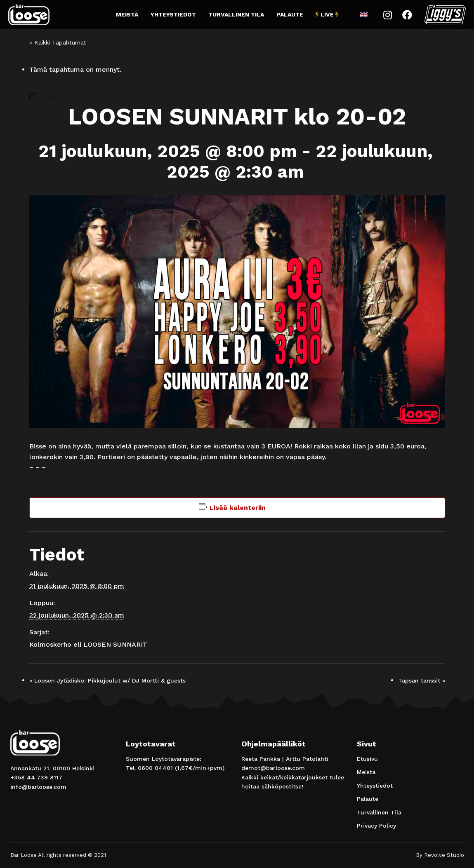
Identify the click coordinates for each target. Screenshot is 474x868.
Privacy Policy (376, 826)
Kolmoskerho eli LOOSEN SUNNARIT (88, 644)
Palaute (290, 14)
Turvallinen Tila (236, 14)
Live (327, 14)
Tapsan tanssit (422, 680)
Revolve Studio (444, 855)
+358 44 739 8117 (36, 777)
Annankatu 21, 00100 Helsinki (52, 768)
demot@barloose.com (273, 768)
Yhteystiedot (173, 14)
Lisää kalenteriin (238, 508)
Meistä (127, 14)
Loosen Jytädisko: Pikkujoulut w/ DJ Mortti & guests (107, 680)
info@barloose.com (38, 787)
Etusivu (367, 759)
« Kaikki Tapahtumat (58, 42)
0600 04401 (155, 768)
